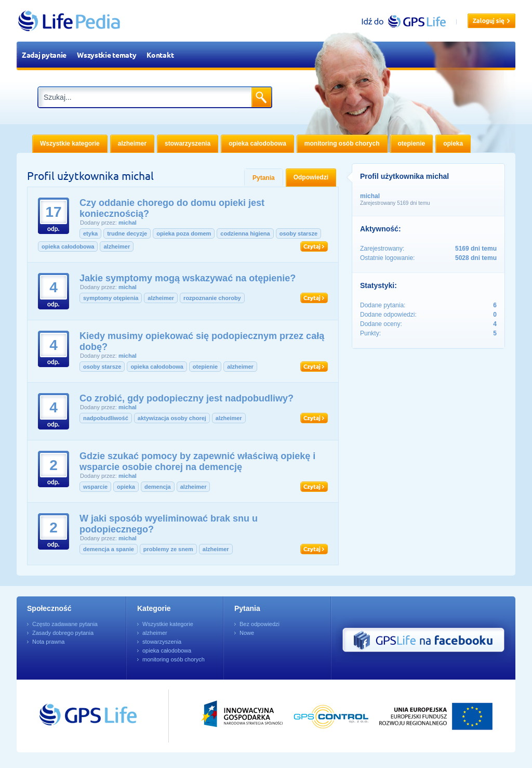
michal (128, 223)
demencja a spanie (109, 549)
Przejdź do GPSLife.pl (69, 716)
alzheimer (117, 246)
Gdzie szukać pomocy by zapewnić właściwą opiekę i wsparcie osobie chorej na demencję (197, 461)
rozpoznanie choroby (212, 298)
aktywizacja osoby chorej (172, 418)
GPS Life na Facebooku (423, 640)
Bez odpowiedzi (260, 624)
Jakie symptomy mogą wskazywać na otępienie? (188, 278)
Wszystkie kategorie (168, 624)
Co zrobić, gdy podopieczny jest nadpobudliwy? (187, 398)
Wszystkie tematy (107, 55)
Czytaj (314, 246)
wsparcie (95, 487)
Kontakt (160, 55)
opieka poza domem (184, 233)
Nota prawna (48, 642)
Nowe (247, 633)
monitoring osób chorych (174, 659)
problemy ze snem (168, 549)
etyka (90, 233)
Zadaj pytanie (44, 55)
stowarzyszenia (162, 642)
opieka (126, 487)
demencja (158, 487)
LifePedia (69, 21)
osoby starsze (298, 233)
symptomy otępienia (111, 298)
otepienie (205, 367)
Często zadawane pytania (65, 624)
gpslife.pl (408, 21)
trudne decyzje (127, 233)
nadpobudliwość (106, 418)
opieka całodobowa (68, 246)
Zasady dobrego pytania (63, 633)
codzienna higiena (245, 233)
